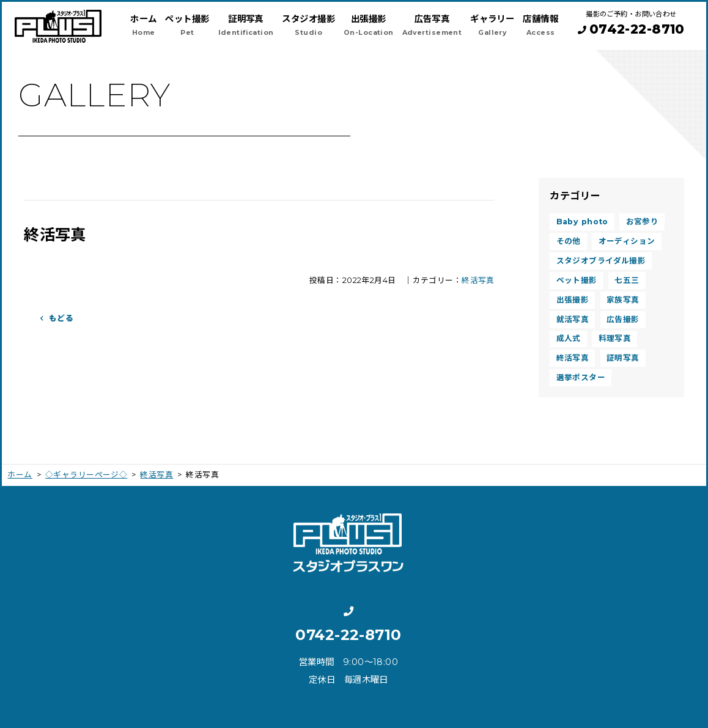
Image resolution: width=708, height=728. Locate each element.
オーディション (627, 241)
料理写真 (615, 338)
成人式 (569, 338)
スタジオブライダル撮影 (601, 261)
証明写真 (623, 358)
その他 (569, 241)
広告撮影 (623, 319)
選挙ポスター (581, 377)
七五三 (627, 280)
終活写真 (478, 280)
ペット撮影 (577, 280)
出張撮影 (573, 300)
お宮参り (643, 222)
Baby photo (582, 222)
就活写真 (573, 319)
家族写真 (623, 300)
